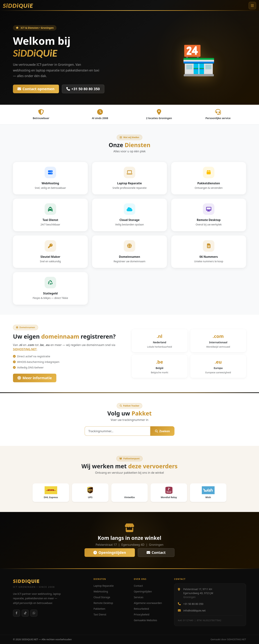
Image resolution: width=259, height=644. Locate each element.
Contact (156, 552)
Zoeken (163, 431)
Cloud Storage (102, 597)
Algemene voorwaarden (148, 603)
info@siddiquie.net (194, 610)
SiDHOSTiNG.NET (25, 349)
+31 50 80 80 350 (83, 89)
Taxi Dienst (100, 614)
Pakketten (99, 609)
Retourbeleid (141, 609)
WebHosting (101, 591)
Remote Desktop (103, 603)
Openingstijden (110, 552)
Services (139, 597)
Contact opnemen (36, 89)
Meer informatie (35, 378)
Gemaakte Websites (145, 620)
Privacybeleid (142, 614)
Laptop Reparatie (104, 586)
